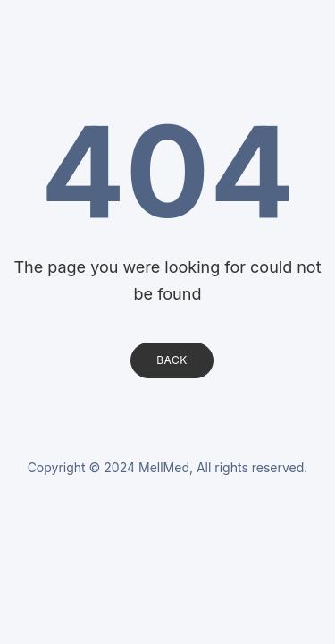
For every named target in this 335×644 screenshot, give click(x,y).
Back (172, 360)
